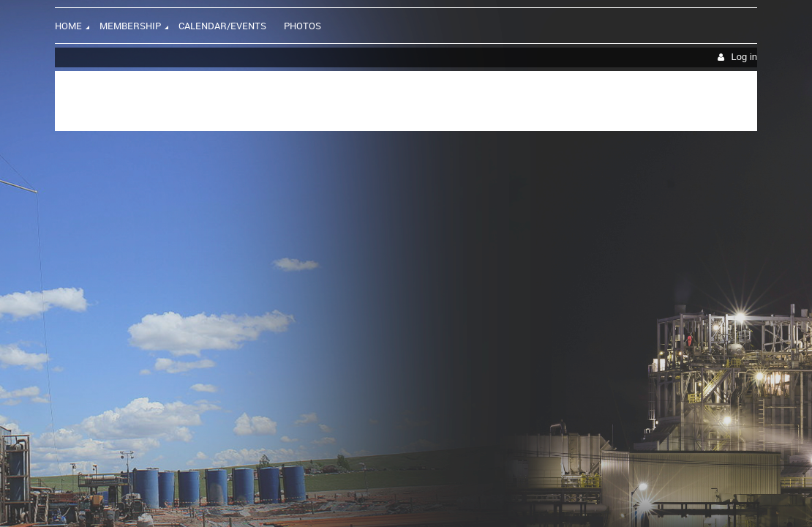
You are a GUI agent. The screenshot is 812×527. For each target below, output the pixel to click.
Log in (744, 57)
